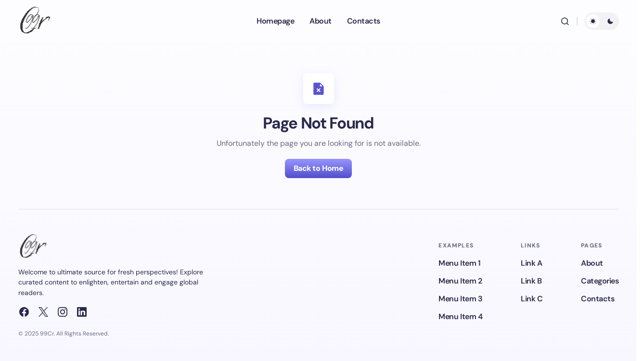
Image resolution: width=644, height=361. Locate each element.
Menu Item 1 (459, 263)
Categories (600, 281)
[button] (565, 21)
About (592, 263)
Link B (531, 281)
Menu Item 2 (460, 281)
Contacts (598, 299)
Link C (532, 299)
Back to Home (318, 168)
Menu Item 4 (460, 316)
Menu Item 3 (460, 299)
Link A (531, 263)
